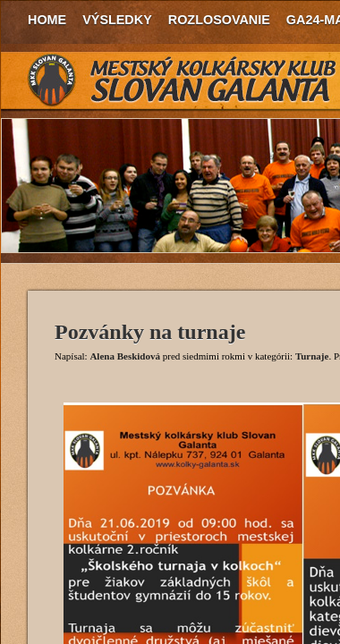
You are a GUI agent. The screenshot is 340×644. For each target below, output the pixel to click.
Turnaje (312, 356)
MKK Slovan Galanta (183, 80)
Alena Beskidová (125, 356)
